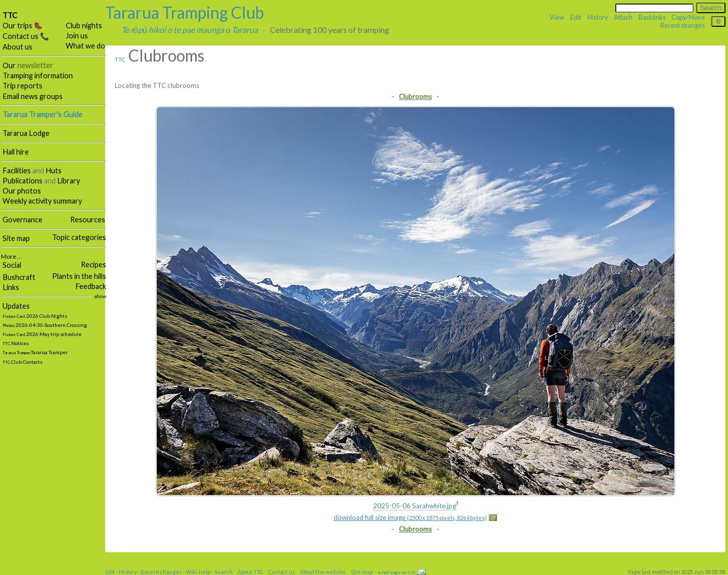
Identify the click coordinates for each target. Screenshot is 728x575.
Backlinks (652, 17)
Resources (88, 220)
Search (223, 572)
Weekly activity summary (42, 201)
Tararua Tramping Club (185, 12)
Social (12, 265)
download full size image (410, 517)
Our (28, 65)
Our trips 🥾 (23, 26)
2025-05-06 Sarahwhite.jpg (415, 506)
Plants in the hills (79, 276)
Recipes (94, 265)
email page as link (397, 572)
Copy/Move (688, 17)
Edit (576, 17)
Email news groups (33, 96)
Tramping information (38, 76)
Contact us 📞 (26, 36)
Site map (16, 238)
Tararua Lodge (26, 133)
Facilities (17, 171)
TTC (10, 15)
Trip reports (22, 86)
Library (69, 181)
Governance (22, 220)
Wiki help (198, 572)
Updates (16, 306)
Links (11, 287)
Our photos (22, 191)
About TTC (251, 572)
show (100, 296)
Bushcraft (19, 277)
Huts (54, 171)
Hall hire (16, 152)
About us (17, 47)
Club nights (84, 26)
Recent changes (682, 25)
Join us (77, 36)
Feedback (91, 286)
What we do (85, 46)
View (557, 17)
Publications (22, 181)
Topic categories (79, 237)
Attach (623, 17)
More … (11, 256)
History (598, 17)
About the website (323, 572)
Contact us (282, 572)
